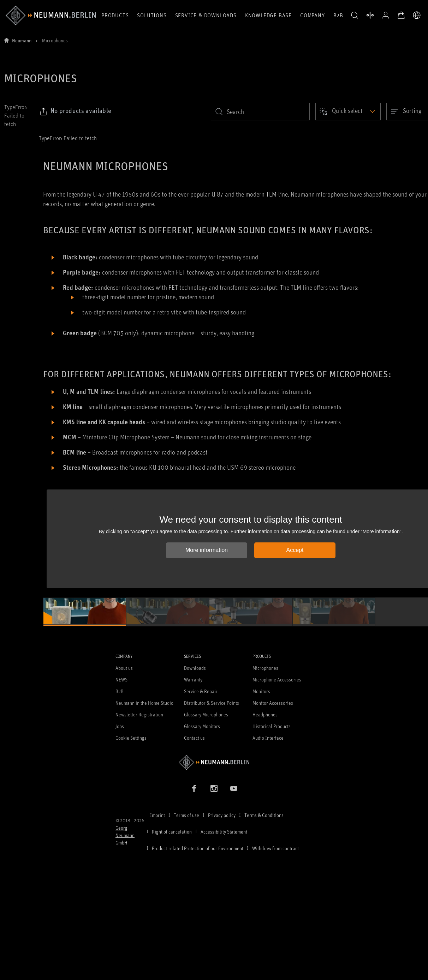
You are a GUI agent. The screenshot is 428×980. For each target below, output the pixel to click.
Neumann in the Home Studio (144, 703)
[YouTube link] (234, 788)
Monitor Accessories (273, 703)
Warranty (193, 680)
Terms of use (186, 815)
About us (124, 668)
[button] (355, 16)
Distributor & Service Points (212, 703)
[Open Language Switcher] (417, 15)
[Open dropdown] (348, 112)
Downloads (195, 668)
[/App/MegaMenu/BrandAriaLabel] (51, 16)
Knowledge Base (268, 15)
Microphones (265, 668)
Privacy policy (222, 815)
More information (207, 550)
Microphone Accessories (277, 680)
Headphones (265, 714)
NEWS (121, 680)
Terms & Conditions (264, 815)
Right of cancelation (172, 832)
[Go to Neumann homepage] (214, 762)
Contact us (194, 738)
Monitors (261, 691)
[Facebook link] (194, 788)
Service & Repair (201, 691)
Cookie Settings (131, 738)
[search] (260, 112)
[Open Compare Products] (370, 15)
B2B (338, 15)
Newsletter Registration (139, 714)
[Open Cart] (401, 15)
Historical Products (272, 726)
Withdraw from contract (275, 848)
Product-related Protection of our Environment (198, 848)
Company (313, 15)
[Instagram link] (214, 788)
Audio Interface (268, 738)
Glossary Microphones (206, 714)
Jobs (120, 726)
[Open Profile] (386, 15)
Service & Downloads (206, 15)
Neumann (22, 40)
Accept (295, 550)
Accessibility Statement (224, 832)
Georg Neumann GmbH (125, 835)
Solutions (152, 15)
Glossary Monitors (202, 726)
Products (115, 15)
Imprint (157, 815)
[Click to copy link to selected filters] (75, 112)
